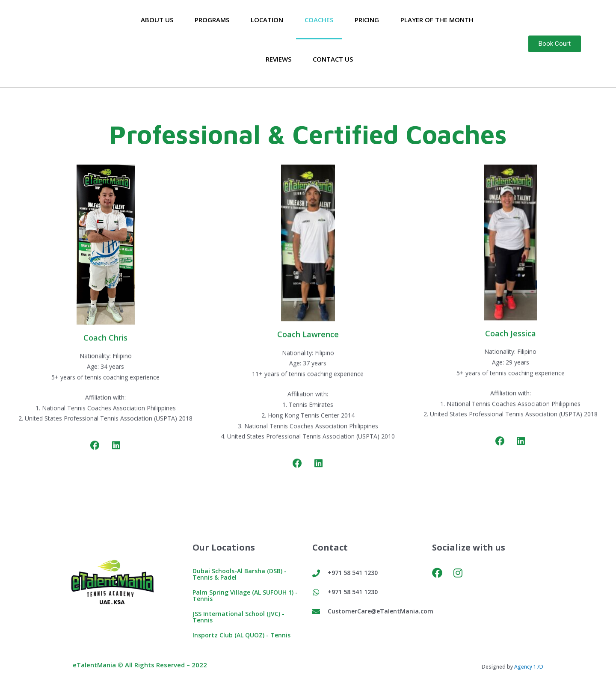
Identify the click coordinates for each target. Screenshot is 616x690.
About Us (157, 20)
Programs (212, 20)
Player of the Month (437, 20)
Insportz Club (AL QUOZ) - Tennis (244, 635)
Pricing (367, 20)
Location (267, 20)
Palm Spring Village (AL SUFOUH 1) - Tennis (248, 595)
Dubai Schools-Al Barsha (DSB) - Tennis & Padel (242, 574)
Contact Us (333, 59)
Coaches (319, 20)
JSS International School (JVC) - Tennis (239, 617)
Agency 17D (529, 667)
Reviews (278, 59)
